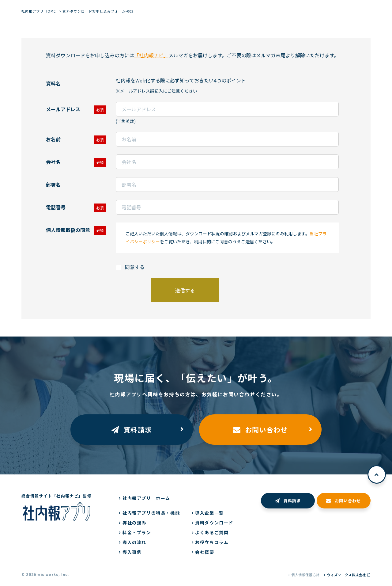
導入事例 (132, 552)
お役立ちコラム (212, 542)
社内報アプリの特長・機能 (151, 513)
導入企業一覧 (209, 513)
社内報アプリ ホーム (146, 498)
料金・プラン (137, 532)
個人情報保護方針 (305, 575)
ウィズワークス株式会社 (349, 575)
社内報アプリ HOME (39, 11)
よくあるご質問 (212, 532)
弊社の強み (134, 523)
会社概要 (205, 552)
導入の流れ (134, 542)
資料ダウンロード (214, 523)
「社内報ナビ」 (151, 55)
